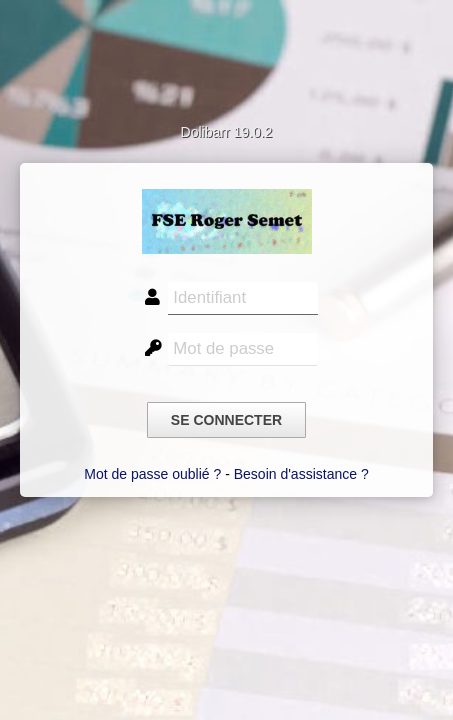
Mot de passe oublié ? (152, 474)
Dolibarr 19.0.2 (227, 132)
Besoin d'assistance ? (301, 474)
